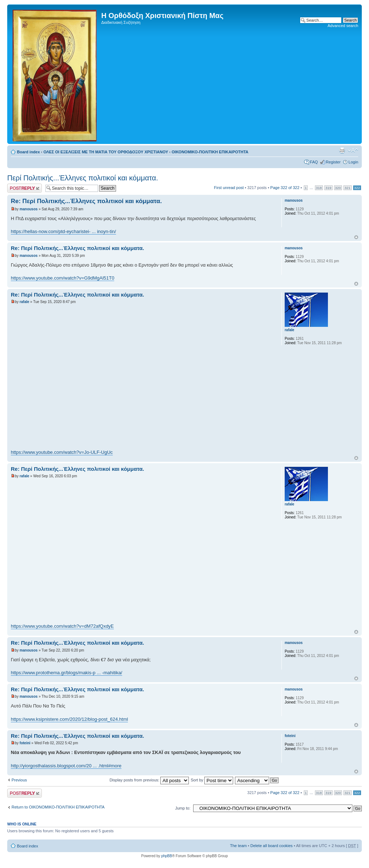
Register (333, 162)
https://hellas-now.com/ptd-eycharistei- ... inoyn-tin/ (63, 231)
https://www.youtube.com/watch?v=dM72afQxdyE (62, 626)
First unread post (229, 188)
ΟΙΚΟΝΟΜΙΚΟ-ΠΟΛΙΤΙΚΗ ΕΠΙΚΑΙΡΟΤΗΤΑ (210, 152)
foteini (25, 743)
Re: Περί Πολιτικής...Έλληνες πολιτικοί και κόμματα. (86, 201)
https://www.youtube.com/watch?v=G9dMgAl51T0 (63, 278)
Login (353, 162)
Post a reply (25, 188)
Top (356, 237)
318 (319, 188)
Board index (28, 152)
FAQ (314, 162)
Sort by (212, 780)
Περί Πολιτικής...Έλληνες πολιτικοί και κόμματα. (83, 178)
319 (328, 188)
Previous (19, 780)
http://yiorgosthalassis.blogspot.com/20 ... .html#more (66, 766)
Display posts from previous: (149, 780)
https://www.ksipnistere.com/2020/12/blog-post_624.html (69, 719)
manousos (28, 209)
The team (238, 846)
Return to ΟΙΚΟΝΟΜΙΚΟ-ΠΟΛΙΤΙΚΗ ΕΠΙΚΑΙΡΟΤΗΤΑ (58, 807)
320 (338, 188)
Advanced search (343, 26)
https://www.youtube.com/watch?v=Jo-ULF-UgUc (62, 452)
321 (347, 188)
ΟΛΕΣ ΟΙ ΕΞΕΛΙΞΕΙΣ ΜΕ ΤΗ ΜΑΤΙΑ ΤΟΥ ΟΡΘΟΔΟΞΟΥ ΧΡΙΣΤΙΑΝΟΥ (106, 152)
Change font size (353, 150)
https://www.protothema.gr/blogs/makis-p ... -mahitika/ (66, 673)
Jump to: (183, 808)
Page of (285, 188)
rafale (24, 302)
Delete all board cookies (272, 846)
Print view (342, 150)
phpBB (166, 856)
